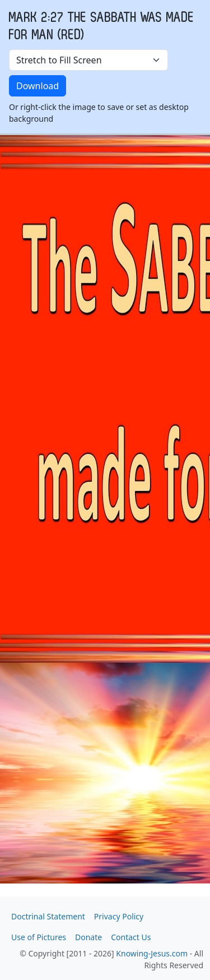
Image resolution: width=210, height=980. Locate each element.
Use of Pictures (39, 937)
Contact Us (131, 937)
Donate (88, 937)
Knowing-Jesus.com (152, 953)
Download (38, 86)
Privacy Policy (119, 916)
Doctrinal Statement (48, 916)
